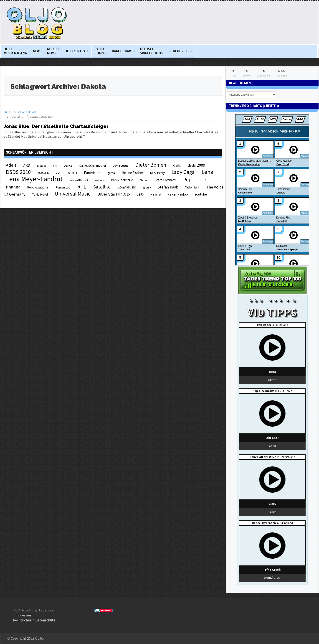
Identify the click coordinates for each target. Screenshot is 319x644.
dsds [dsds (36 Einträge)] (177, 165)
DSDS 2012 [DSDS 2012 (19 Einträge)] (43, 173)
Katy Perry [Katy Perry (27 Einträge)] (157, 173)
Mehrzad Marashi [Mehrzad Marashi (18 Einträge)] (79, 180)
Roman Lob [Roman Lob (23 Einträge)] (63, 187)
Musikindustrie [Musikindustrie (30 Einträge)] (122, 180)
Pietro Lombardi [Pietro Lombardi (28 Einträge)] (165, 180)
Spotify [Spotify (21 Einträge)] (147, 187)
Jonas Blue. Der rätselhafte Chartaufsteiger (56, 126)
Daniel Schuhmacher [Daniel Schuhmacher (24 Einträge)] (93, 166)
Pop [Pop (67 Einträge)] (187, 179)
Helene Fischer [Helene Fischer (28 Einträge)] (132, 173)
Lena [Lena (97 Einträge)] (208, 172)
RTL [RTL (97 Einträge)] (82, 186)
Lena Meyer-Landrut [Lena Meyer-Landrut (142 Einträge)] (34, 179)
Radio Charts (100, 51)
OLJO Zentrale (77, 51)
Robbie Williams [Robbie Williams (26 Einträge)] (38, 187)
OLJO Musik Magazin (15, 51)
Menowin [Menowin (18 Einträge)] (99, 180)
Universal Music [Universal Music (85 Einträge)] (73, 194)
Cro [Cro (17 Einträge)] (55, 166)
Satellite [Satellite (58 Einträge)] (102, 187)
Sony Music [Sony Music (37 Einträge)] (127, 187)
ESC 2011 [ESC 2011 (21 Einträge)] (72, 173)
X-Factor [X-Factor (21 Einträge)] (156, 195)
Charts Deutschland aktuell (20, 112)
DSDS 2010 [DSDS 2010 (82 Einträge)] (18, 172)
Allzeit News (53, 51)
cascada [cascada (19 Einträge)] (42, 166)
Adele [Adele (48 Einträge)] (11, 165)
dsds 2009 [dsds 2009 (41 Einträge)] (196, 165)
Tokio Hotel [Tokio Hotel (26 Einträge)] (40, 194)
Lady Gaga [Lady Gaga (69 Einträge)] (183, 172)
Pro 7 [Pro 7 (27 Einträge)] (202, 180)
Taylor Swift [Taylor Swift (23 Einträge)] (192, 187)
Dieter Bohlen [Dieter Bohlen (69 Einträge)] (151, 165)
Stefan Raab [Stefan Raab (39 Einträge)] (168, 187)
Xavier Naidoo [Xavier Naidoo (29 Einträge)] (178, 194)
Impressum (23, 615)
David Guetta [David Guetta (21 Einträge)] (121, 166)
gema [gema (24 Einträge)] (111, 173)
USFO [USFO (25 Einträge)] (140, 194)
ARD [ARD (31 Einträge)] (27, 165)
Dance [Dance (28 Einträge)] (68, 165)
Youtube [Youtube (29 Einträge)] (201, 194)
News (37, 51)
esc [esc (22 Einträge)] (58, 173)
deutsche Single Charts (152, 51)
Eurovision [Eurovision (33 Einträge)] (92, 173)
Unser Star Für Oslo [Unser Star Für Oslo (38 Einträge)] (114, 194)
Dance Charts (123, 51)
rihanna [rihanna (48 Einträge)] (13, 187)
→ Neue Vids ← (181, 51)
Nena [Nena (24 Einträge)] (143, 180)
